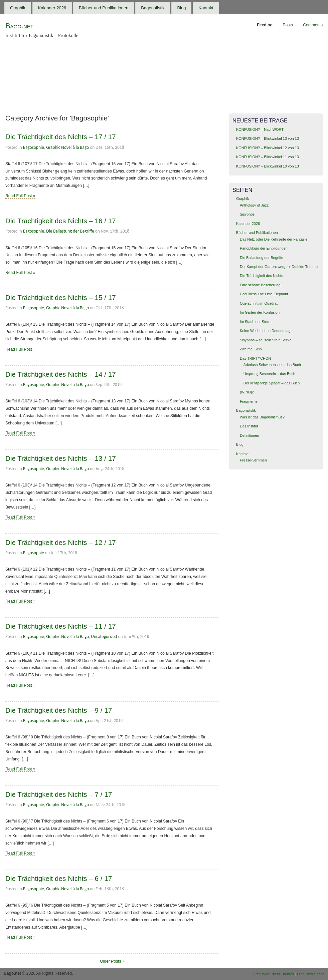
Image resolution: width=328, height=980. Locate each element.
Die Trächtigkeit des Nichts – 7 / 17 (59, 794)
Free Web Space (311, 974)
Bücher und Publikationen (104, 8)
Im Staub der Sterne (256, 322)
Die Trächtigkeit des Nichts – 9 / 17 (59, 710)
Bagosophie (34, 147)
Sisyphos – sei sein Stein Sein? (265, 340)
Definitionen (250, 435)
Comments (313, 25)
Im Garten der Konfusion (260, 312)
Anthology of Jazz (254, 205)
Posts (288, 25)
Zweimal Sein (251, 349)
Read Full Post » (20, 196)
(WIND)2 (247, 392)
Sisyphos (247, 214)
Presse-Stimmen (253, 460)
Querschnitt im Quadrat (259, 303)
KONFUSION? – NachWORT (260, 129)
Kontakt (206, 8)
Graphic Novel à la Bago (67, 147)
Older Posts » (112, 961)
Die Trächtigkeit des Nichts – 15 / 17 (61, 297)
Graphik (18, 8)
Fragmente (249, 401)
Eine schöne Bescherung (260, 285)
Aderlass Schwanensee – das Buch (272, 365)
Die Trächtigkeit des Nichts (261, 276)
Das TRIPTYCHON (255, 358)
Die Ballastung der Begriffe (70, 231)
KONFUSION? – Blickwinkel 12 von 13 (268, 148)
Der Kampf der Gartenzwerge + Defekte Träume (279, 267)
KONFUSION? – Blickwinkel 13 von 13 (268, 138)
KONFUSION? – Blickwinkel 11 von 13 (268, 157)
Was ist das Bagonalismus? (262, 417)
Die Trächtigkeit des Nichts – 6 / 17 (59, 878)
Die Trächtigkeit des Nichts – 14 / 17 (61, 374)
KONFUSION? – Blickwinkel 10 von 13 (268, 166)
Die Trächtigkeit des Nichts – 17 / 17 (61, 137)
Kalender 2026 (52, 8)
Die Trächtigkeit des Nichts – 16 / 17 (61, 221)
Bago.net (19, 26)
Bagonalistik (153, 8)
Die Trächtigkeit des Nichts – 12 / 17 (61, 542)
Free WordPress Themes (274, 974)
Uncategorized (104, 636)
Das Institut (249, 426)
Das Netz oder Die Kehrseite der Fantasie (274, 239)
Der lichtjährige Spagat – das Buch (272, 383)
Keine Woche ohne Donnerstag (265, 331)
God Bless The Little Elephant (264, 294)
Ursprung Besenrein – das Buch (269, 374)
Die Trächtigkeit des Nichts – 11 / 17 (61, 626)
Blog (181, 8)
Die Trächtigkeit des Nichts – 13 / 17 (61, 458)
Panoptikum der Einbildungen (264, 248)
